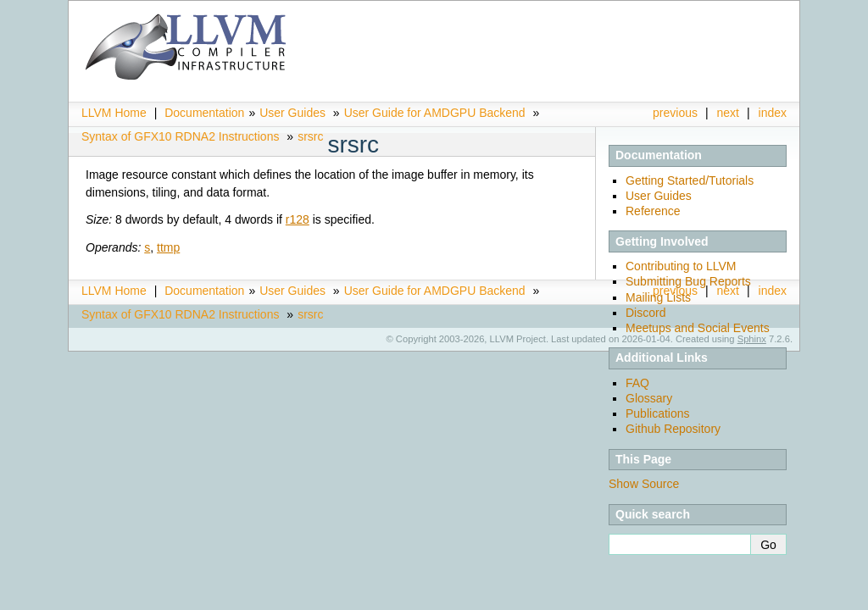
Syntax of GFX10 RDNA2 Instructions (180, 136)
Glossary (649, 398)
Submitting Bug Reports (688, 281)
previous (675, 113)
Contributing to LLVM (681, 266)
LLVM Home (114, 113)
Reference (653, 211)
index (773, 113)
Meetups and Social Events (698, 328)
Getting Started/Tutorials (690, 180)
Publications (658, 413)
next (728, 113)
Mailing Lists (658, 297)
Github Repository (673, 429)
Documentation (204, 113)
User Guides (292, 113)
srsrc (310, 136)
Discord (645, 313)
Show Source (644, 484)
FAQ (637, 383)
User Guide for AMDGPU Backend (435, 113)
